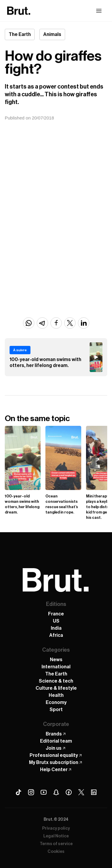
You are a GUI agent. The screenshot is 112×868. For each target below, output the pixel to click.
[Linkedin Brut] (94, 792)
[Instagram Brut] (31, 792)
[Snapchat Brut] (56, 792)
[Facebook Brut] (69, 792)
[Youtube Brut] (44, 792)
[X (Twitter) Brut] (81, 792)
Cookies (56, 852)
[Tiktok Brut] (19, 792)
